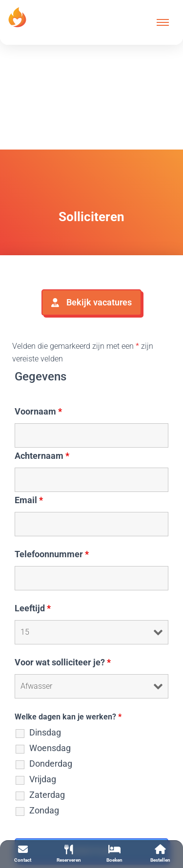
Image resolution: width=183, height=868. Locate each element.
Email (29, 500)
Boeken (114, 854)
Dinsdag (45, 733)
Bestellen (160, 854)
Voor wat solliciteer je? (63, 662)
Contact (23, 854)
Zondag (44, 811)
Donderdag (51, 764)
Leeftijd (33, 608)
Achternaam (42, 456)
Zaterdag (47, 795)
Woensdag (50, 748)
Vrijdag (43, 779)
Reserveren (69, 854)
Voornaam (38, 412)
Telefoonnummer (52, 554)
